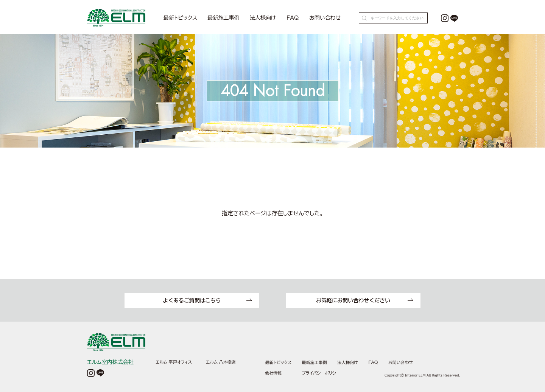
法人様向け (263, 18)
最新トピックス (180, 18)
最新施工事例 (224, 18)
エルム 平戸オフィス (174, 362)
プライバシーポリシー (321, 373)
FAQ (293, 18)
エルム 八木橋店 (221, 362)
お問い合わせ (325, 18)
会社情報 (273, 373)
